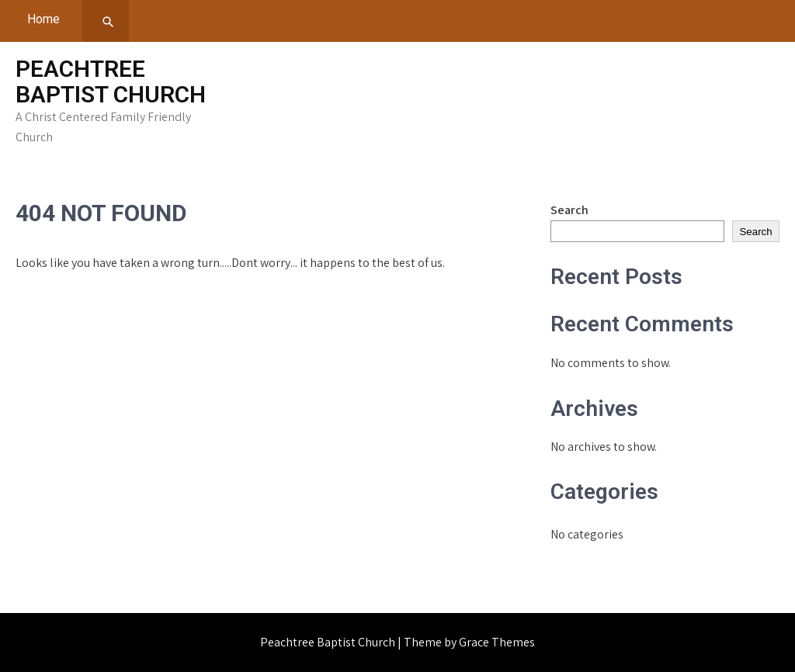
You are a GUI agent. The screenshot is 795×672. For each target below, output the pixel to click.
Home (43, 19)
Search (569, 210)
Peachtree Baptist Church (111, 81)
